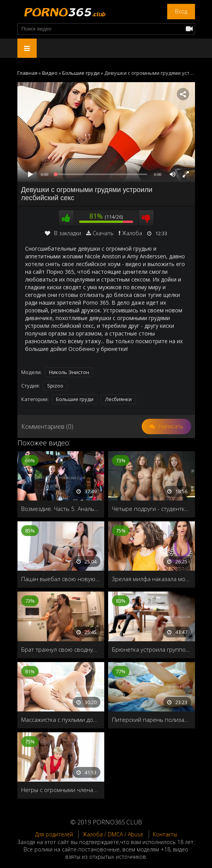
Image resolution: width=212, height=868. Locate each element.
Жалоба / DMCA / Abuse (113, 834)
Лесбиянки (118, 399)
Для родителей (54, 834)
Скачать (103, 233)
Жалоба (132, 233)
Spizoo (55, 386)
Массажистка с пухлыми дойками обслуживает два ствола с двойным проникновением (61, 720)
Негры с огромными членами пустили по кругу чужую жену (61, 790)
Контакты (165, 834)
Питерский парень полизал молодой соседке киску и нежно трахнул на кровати (152, 720)
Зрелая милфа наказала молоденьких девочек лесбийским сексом (152, 579)
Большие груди (75, 399)
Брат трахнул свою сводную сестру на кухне (61, 649)
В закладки (63, 233)
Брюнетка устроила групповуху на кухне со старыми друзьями (152, 649)
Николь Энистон (69, 372)
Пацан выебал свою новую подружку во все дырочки (61, 579)
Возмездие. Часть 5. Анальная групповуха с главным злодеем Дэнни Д (61, 509)
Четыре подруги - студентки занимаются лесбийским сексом (152, 509)
